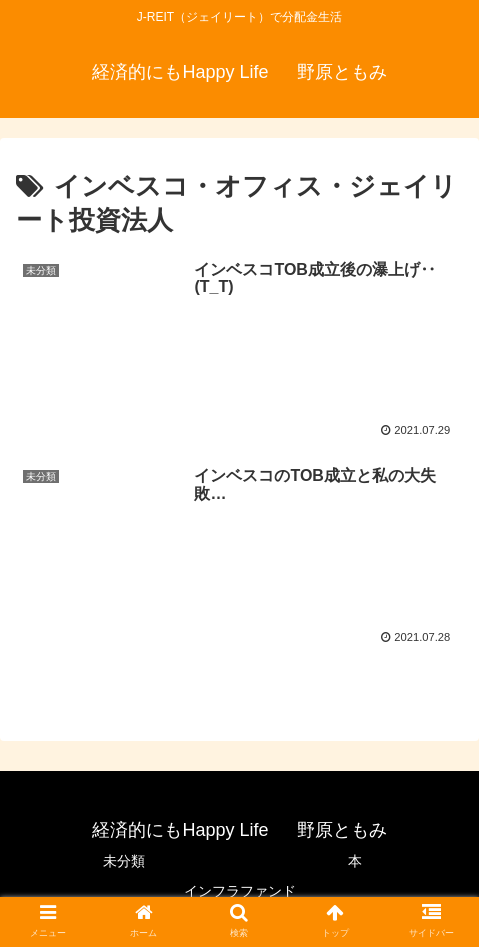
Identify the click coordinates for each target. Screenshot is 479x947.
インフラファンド (240, 891)
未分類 (124, 861)
